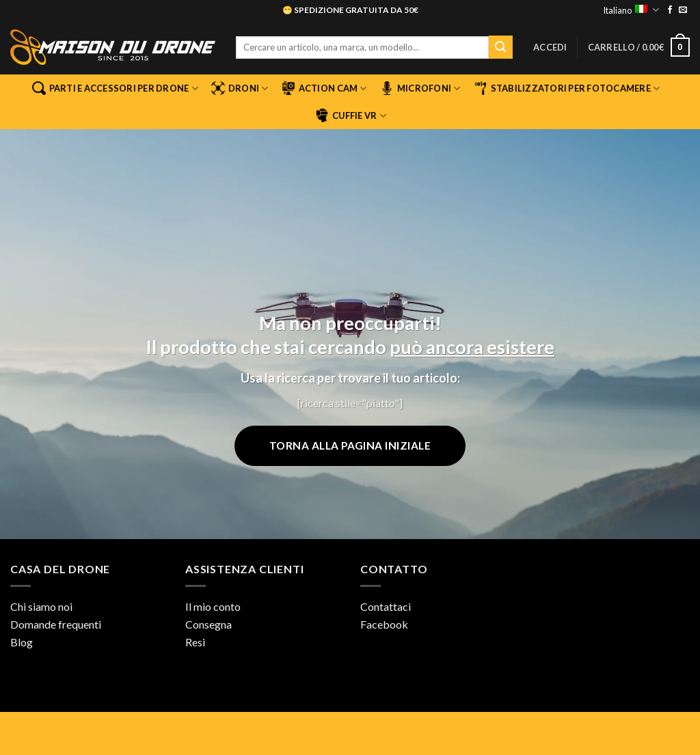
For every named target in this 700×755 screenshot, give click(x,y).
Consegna (208, 624)
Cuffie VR (351, 115)
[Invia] (500, 47)
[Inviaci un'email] (683, 10)
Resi (195, 642)
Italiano (631, 10)
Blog (22, 642)
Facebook (384, 624)
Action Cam (324, 88)
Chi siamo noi (41, 606)
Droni (240, 88)
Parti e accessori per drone (115, 88)
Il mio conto (213, 606)
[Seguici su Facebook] (670, 10)
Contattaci (386, 606)
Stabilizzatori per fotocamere (567, 88)
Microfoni (420, 88)
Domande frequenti (56, 624)
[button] (550, 47)
